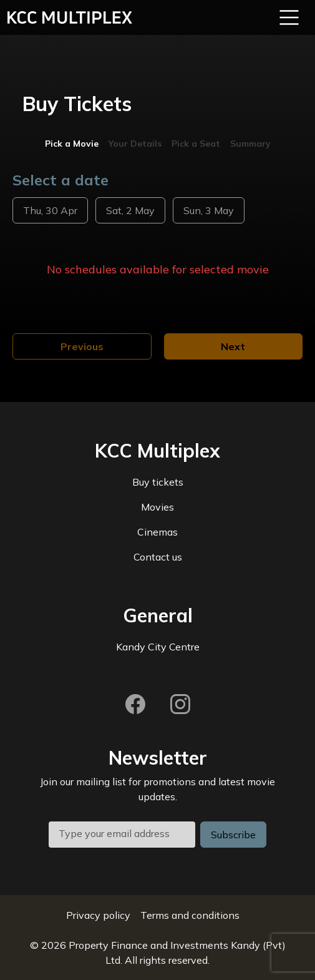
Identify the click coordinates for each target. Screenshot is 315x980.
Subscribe (233, 835)
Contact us (158, 557)
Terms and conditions (190, 915)
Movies (157, 507)
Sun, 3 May (209, 210)
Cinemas (157, 532)
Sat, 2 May (130, 210)
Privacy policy (98, 915)
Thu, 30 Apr (50, 210)
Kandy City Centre (158, 647)
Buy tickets (158, 482)
